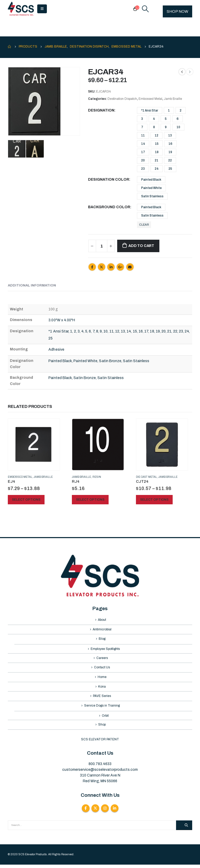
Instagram (105, 812)
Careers (102, 659)
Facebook (92, 267)
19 (170, 152)
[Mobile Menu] (42, 9)
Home (102, 679)
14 (143, 144)
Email (130, 267)
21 (157, 160)
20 (143, 160)
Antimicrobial (102, 630)
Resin (97, 477)
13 (170, 135)
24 (157, 169)
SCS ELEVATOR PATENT (100, 743)
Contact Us (102, 669)
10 (178, 127)
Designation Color (109, 180)
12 (157, 135)
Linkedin (115, 812)
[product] (34, 445)
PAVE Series (102, 699)
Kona (102, 689)
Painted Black (151, 180)
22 (170, 160)
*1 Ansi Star (150, 110)
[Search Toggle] (145, 9)
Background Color (109, 207)
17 (143, 152)
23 (143, 169)
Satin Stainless (152, 196)
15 (157, 144)
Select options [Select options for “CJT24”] (154, 500)
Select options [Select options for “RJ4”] (90, 500)
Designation (101, 110)
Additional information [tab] (32, 285)
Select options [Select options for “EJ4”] (26, 500)
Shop (102, 728)
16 (170, 144)
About (102, 620)
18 (157, 152)
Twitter (102, 267)
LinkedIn (111, 267)
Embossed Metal (150, 99)
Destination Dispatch (122, 99)
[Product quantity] (102, 246)
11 (143, 135)
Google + (120, 267)
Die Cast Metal (146, 477)
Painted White (151, 188)
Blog (102, 640)
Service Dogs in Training (102, 709)
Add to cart (141, 246)
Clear (144, 225)
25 (170, 169)
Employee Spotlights (105, 650)
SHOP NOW (177, 11)
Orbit (105, 719)
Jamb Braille (173, 99)
